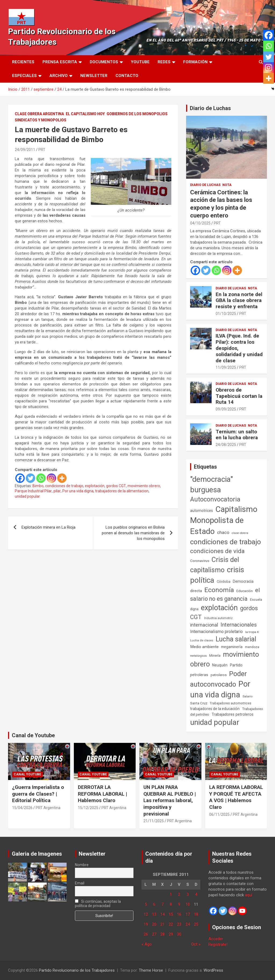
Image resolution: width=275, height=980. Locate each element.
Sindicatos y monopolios (41, 120)
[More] (62, 478)
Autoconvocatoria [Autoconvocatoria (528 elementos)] (215, 499)
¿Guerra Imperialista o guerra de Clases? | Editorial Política (38, 794)
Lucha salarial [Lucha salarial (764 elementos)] (236, 639)
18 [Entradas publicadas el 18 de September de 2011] (196, 914)
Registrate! (218, 944)
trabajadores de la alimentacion (122, 491)
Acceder (216, 939)
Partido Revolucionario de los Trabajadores (77, 970)
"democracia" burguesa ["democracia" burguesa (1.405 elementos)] (211, 484)
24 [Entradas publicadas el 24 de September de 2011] (188, 924)
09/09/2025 (226, 409)
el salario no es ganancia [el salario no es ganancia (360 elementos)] (225, 594)
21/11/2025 (154, 821)
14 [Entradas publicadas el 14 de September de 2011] (162, 914)
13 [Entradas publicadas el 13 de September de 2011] (154, 914)
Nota (227, 185)
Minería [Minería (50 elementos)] (215, 656)
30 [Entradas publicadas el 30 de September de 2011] (179, 934)
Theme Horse (151, 970)
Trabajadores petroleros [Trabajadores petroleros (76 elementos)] (233, 714)
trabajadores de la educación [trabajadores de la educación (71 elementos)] (215, 709)
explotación (95, 486)
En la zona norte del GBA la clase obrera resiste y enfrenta (239, 301)
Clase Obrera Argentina (39, 114)
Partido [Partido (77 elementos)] (236, 665)
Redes (164, 62)
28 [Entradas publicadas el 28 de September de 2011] (162, 934)
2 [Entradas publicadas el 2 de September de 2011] (179, 894)
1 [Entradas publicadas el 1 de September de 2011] (171, 894)
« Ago (147, 944)
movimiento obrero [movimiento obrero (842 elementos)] (225, 659)
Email (80, 883)
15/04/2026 (22, 808)
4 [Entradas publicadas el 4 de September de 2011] (196, 894)
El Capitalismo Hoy (85, 114)
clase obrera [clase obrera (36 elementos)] (240, 533)
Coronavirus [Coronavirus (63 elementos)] (200, 561)
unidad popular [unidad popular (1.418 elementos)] (215, 722)
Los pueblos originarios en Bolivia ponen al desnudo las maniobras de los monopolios (133, 533)
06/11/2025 (219, 814)
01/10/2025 (226, 314)
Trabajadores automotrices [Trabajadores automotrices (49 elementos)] (231, 703)
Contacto (127, 76)
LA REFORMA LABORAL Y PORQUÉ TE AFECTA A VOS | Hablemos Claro (236, 797)
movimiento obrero (144, 486)
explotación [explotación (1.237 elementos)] (219, 608)
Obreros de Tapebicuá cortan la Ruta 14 (239, 396)
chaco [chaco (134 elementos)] (223, 532)
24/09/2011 (25, 150)
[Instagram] (51, 478)
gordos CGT (116, 486)
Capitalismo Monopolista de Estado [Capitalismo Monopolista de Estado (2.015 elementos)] (224, 520)
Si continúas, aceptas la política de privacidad (98, 904)
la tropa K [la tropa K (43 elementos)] (252, 632)
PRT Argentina (48, 808)
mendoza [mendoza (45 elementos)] (252, 647)
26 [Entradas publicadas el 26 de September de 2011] (146, 934)
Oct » (196, 944)
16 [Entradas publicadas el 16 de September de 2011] (179, 914)
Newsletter (94, 76)
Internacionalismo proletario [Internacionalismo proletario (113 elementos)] (216, 632)
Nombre (82, 865)
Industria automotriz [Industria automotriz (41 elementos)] (218, 618)
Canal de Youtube (33, 735)
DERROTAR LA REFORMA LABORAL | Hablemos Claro (102, 794)
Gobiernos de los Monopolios (137, 114)
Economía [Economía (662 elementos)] (219, 590)
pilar (57, 491)
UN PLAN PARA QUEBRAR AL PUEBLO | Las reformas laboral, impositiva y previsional (170, 800)
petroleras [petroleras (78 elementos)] (199, 675)
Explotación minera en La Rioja (48, 527)
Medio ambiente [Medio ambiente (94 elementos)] (204, 647)
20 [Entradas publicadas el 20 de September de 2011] (154, 924)
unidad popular (27, 496)
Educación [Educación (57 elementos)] (245, 591)
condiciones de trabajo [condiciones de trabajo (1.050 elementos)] (226, 542)
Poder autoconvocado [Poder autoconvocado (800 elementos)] (218, 679)
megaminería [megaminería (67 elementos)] (232, 647)
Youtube (140, 62)
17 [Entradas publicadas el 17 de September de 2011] (188, 914)
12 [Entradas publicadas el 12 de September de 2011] (146, 914)
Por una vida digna (78, 491)
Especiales (24, 76)
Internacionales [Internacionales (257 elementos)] (239, 625)
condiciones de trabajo (64, 486)
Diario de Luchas (210, 108)
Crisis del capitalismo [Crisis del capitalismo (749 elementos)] (215, 565)
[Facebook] (20, 478)
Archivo (59, 76)
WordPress (213, 970)
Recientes (23, 62)
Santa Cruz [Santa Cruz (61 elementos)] (199, 703)
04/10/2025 (200, 223)
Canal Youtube (27, 774)
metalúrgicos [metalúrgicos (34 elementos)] (198, 656)
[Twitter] (30, 478)
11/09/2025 (226, 367)
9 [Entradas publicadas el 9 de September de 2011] (179, 904)
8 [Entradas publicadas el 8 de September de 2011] (171, 904)
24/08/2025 (226, 445)
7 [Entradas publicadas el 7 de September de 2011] (162, 904)
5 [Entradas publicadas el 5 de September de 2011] (146, 904)
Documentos (104, 62)
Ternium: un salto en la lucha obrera (237, 435)
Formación (195, 62)
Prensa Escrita (60, 62)
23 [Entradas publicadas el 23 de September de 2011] (179, 924)
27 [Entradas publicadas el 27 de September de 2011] (154, 934)
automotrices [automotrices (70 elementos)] (202, 511)
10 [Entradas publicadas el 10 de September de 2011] (188, 904)
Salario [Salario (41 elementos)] (247, 696)
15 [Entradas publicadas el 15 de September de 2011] (171, 914)
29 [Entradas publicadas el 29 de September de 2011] (171, 934)
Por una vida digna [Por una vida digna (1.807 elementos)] (220, 689)
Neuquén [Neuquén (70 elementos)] (220, 665)
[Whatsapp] (41, 478)
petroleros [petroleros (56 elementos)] (219, 675)
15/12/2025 (88, 808)
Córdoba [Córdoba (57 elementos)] (224, 582)
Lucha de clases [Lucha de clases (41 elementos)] (202, 640)
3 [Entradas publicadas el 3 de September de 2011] (188, 894)
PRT (42, 150)
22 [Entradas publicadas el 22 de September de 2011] (171, 924)
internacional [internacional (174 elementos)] (204, 625)
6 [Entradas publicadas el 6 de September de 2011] (154, 904)
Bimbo (38, 486)
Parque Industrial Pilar (33, 491)
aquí (249, 895)
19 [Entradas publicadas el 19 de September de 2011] (146, 924)
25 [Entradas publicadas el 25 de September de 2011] (196, 924)
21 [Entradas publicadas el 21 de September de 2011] (162, 924)
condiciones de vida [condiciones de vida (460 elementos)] (217, 551)
